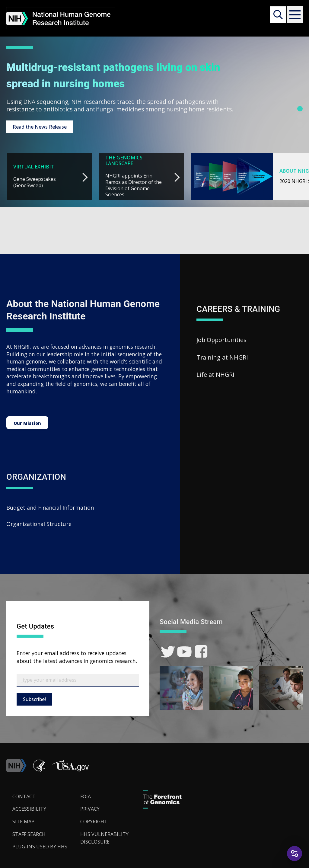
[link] (168, 651)
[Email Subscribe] (78, 679)
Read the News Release (40, 126)
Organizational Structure (39, 523)
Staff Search (29, 833)
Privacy (90, 808)
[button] (294, 15)
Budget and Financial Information (50, 506)
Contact (24, 796)
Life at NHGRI (215, 374)
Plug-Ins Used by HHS (40, 846)
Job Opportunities (221, 339)
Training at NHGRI (222, 356)
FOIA (86, 796)
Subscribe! (34, 698)
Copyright (94, 821)
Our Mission (27, 421)
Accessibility (29, 808)
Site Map (23, 821)
